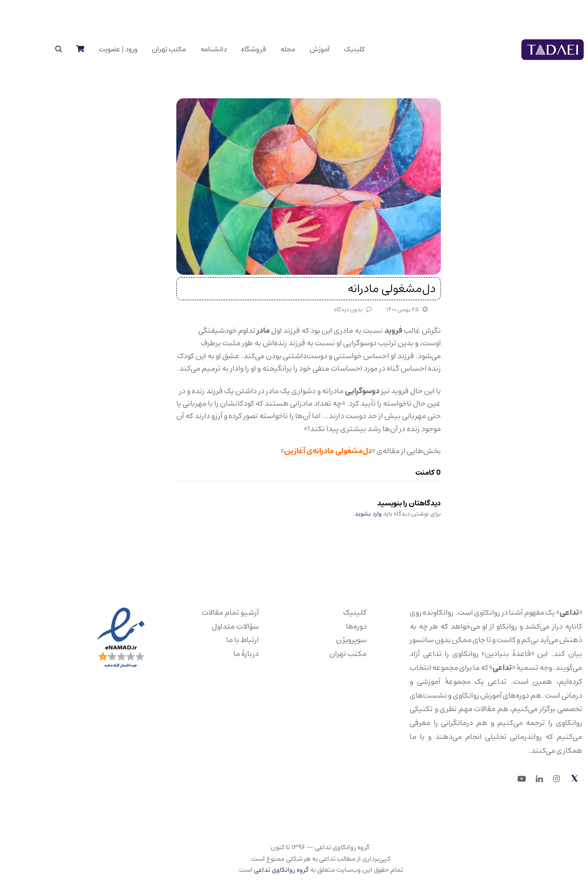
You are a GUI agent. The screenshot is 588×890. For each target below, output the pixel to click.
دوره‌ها (330, 626)
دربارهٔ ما (220, 654)
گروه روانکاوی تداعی (255, 870)
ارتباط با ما (217, 640)
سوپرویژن (325, 640)
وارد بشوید (342, 514)
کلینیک (329, 612)
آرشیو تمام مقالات (204, 612)
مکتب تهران (322, 654)
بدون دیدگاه (322, 310)
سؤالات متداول (209, 626)
